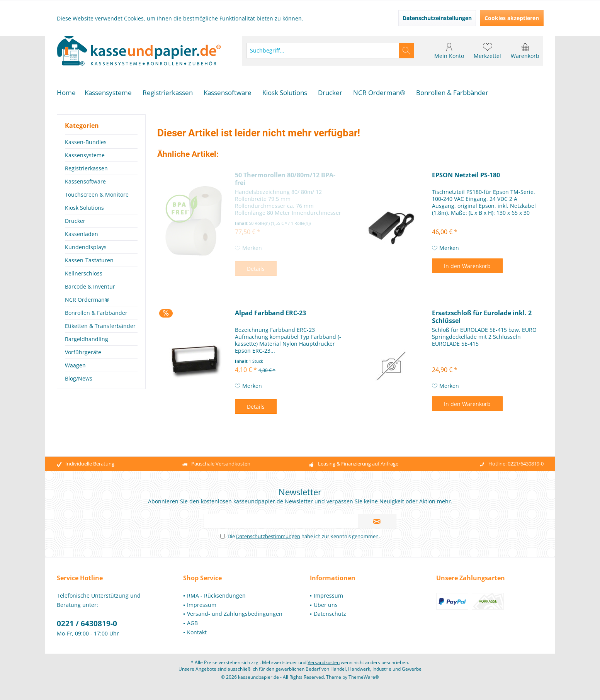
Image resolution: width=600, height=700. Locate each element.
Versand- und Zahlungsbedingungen (235, 614)
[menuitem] (525, 51)
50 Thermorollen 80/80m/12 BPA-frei (285, 179)
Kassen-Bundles (86, 142)
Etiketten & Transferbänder (100, 326)
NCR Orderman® (87, 300)
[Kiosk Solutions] (285, 93)
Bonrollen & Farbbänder (96, 313)
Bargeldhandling (87, 339)
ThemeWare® (364, 677)
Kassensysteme (85, 155)
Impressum (202, 605)
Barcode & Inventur (90, 286)
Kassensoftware (85, 181)
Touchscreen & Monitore (97, 195)
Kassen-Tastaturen (89, 260)
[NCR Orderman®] (379, 93)
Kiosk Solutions (84, 208)
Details (256, 269)
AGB (192, 623)
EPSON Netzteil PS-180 (466, 175)
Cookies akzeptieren (512, 18)
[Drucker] (330, 93)
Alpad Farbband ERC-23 (270, 313)
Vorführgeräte (83, 352)
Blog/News (79, 378)
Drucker (75, 221)
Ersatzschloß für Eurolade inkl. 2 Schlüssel (482, 317)
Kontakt (197, 632)
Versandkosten (324, 662)
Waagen (75, 365)
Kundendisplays (86, 247)
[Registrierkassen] (168, 93)
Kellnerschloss (84, 273)
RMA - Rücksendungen (216, 596)
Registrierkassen (86, 168)
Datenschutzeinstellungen (437, 18)
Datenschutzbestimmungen (268, 536)
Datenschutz (330, 614)
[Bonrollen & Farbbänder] (452, 93)
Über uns (326, 605)
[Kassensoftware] (228, 93)
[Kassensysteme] (108, 93)
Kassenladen (82, 234)
